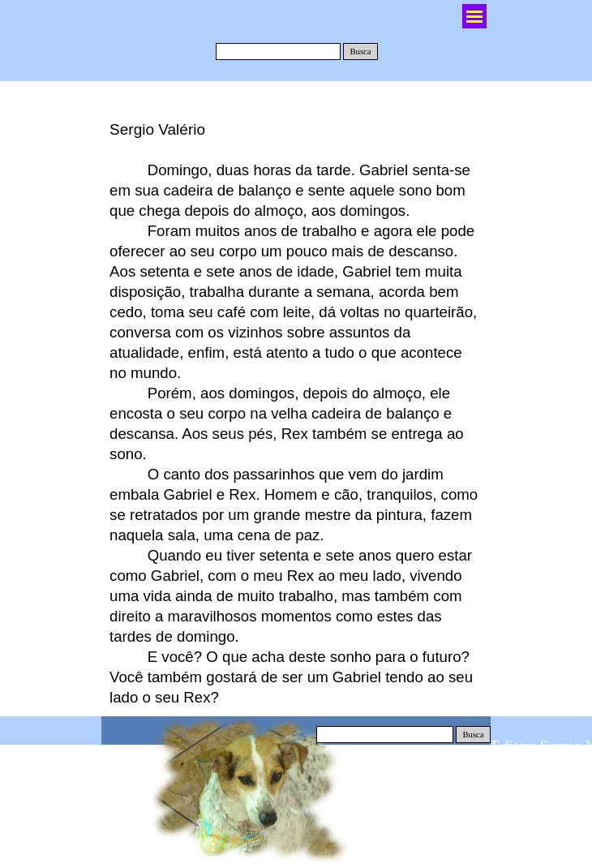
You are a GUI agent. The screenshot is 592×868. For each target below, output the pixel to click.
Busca (360, 52)
